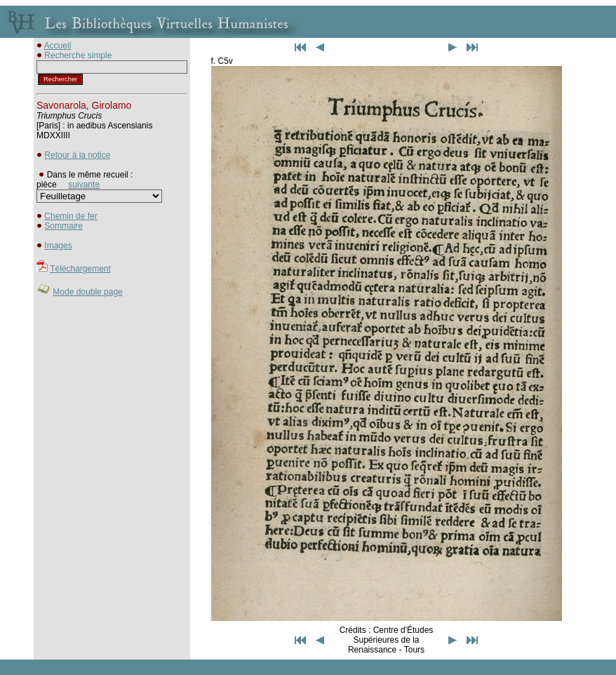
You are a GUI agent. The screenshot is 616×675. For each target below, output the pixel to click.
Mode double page (87, 292)
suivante (84, 185)
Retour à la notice (77, 155)
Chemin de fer (71, 216)
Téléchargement (80, 269)
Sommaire (63, 226)
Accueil (58, 46)
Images (58, 246)
